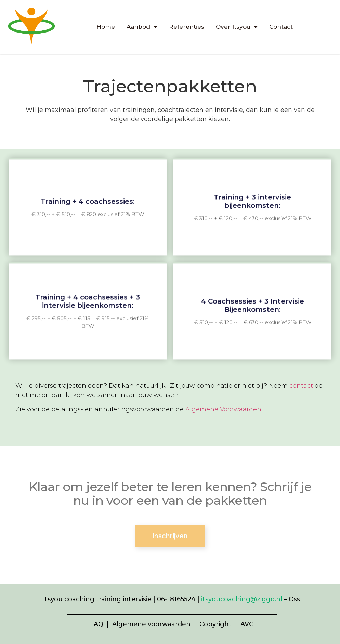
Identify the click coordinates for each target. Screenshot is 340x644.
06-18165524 (176, 599)
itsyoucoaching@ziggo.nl (242, 599)
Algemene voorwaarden (151, 624)
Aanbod (142, 27)
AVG (247, 624)
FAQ (97, 624)
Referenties (187, 27)
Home (106, 27)
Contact (281, 27)
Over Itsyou (237, 27)
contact (301, 386)
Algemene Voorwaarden (223, 409)
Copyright (215, 624)
